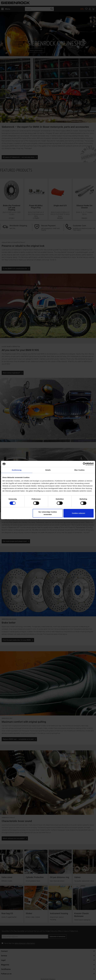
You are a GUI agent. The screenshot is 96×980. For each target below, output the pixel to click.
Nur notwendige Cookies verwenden (48, 513)
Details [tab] (48, 470)
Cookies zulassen (79, 513)
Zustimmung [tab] (17, 470)
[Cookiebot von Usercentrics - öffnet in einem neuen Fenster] (84, 464)
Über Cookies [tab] (79, 470)
